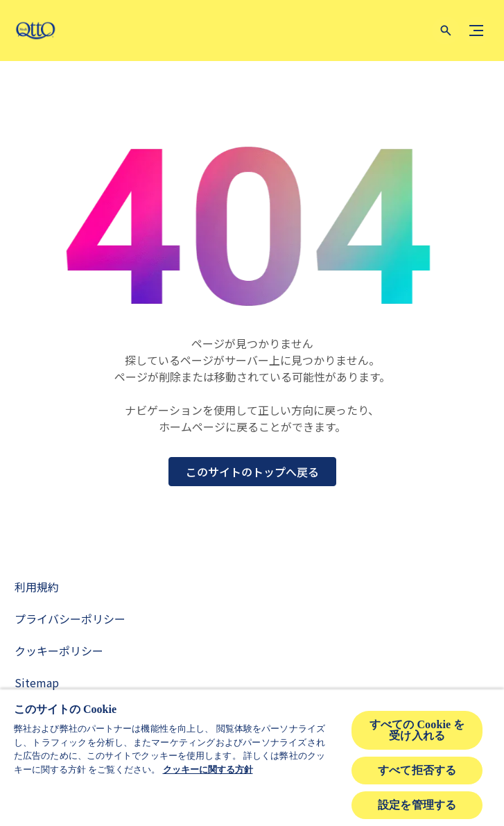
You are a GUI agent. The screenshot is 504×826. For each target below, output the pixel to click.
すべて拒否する (417, 770)
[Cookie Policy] (59, 651)
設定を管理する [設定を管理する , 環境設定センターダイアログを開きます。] (417, 805)
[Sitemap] (37, 682)
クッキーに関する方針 (208, 769)
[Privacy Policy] (70, 619)
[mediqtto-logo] (38, 31)
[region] (252, 757)
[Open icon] (446, 31)
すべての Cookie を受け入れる (417, 730)
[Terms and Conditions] (37, 587)
